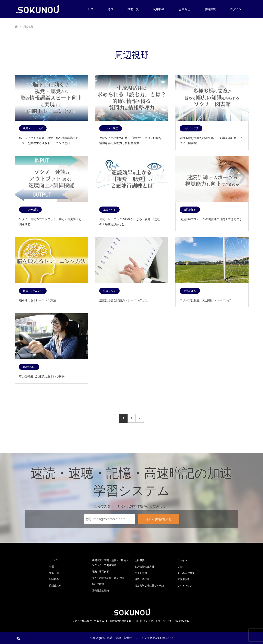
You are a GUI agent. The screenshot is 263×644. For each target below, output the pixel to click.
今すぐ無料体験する (159, 519)
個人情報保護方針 (144, 567)
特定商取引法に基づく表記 (149, 586)
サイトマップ (185, 586)
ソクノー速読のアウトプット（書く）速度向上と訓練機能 (50, 222)
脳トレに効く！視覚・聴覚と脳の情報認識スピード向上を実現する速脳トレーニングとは (50, 140)
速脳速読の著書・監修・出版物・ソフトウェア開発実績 (110, 563)
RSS (18, 638)
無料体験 (210, 9)
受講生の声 (55, 586)
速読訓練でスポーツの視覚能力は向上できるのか (211, 219)
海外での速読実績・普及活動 (108, 578)
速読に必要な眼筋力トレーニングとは (123, 300)
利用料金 (159, 9)
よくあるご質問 (186, 573)
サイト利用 (141, 573)
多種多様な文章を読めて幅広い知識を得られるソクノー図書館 (211, 140)
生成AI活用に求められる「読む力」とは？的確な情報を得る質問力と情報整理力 (130, 140)
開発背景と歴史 (100, 590)
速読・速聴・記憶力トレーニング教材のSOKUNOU (140, 638)
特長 (110, 9)
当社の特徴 (98, 584)
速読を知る (109, 210)
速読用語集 (183, 579)
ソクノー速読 (111, 128)
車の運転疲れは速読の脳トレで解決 (42, 376)
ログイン (236, 9)
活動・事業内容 (100, 572)
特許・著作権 (142, 579)
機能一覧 (133, 9)
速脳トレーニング (33, 128)
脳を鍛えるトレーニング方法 (37, 300)
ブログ (181, 567)
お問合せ (184, 9)
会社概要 (140, 560)
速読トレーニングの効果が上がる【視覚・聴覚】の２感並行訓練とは (131, 222)
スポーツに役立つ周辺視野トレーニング (205, 300)
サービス (88, 9)
